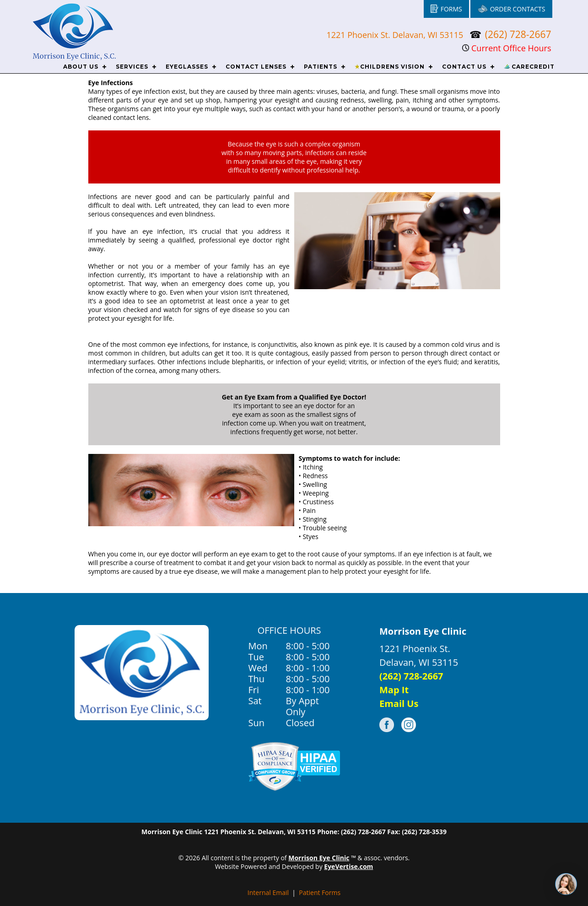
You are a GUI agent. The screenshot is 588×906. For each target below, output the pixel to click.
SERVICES (132, 67)
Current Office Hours (507, 48)
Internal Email (268, 893)
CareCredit (529, 67)
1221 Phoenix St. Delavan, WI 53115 (396, 35)
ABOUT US (81, 67)
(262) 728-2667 (518, 34)
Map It (394, 690)
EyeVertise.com (348, 866)
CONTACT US (464, 67)
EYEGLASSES (187, 67)
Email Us (399, 704)
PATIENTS (321, 67)
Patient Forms (320, 893)
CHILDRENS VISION (390, 67)
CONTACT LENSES (256, 67)
